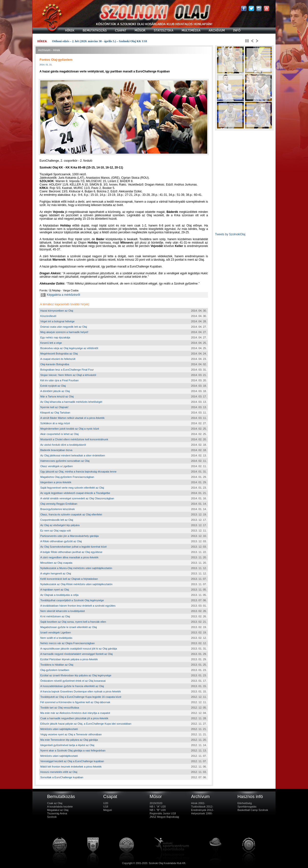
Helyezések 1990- (202, 813)
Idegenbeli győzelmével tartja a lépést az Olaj (67, 745)
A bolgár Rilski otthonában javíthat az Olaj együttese (71, 552)
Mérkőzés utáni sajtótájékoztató (59, 729)
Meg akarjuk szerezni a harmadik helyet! (64, 332)
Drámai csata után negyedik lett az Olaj (64, 327)
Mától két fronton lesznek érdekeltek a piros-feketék (71, 767)
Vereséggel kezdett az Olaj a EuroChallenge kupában (72, 761)
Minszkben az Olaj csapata (56, 563)
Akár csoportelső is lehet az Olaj (59, 434)
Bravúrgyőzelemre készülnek (57, 509)
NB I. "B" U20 (158, 810)
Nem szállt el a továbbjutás (56, 638)
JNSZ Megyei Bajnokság (164, 817)
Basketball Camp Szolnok (253, 810)
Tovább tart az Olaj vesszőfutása (60, 708)
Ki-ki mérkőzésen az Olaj (55, 616)
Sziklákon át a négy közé (55, 423)
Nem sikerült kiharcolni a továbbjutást (62, 611)
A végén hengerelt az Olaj (56, 573)
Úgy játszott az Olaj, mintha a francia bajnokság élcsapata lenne (78, 472)
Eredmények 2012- (202, 810)
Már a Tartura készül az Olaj (57, 396)
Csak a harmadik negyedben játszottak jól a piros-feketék (74, 718)
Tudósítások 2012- (202, 807)
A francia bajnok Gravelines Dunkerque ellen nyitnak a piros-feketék (81, 691)
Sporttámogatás (247, 807)
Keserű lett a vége (51, 343)
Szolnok (52, 817)
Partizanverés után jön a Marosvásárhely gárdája (69, 536)
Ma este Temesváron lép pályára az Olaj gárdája (69, 740)
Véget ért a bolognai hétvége (57, 321)
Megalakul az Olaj (58, 810)
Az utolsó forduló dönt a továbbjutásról (63, 445)
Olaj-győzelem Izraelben (55, 670)
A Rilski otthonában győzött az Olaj (61, 541)
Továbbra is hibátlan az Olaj (57, 665)
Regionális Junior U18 (163, 813)
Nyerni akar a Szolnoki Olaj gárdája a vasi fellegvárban (73, 750)
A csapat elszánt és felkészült (58, 359)
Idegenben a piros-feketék (56, 482)
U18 (106, 807)
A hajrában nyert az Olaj (55, 590)
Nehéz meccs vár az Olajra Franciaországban (67, 643)
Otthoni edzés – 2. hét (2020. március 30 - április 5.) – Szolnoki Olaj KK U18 (99, 41)
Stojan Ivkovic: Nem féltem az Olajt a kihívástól (68, 375)
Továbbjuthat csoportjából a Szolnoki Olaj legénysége (72, 600)
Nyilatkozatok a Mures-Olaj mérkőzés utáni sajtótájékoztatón (76, 568)
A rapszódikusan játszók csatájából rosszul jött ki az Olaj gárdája (79, 649)
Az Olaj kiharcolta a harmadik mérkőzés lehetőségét (71, 402)
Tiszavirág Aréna (57, 813)
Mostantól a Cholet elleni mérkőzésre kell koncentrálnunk (74, 439)
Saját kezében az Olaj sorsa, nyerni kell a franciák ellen (73, 622)
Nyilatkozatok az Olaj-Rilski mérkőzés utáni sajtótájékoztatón (76, 584)
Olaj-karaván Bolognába (55, 364)
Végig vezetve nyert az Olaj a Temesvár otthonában (71, 734)
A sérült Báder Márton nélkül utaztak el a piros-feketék (72, 418)
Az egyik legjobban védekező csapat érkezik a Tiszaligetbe (75, 493)
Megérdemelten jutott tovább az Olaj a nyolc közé (70, 429)
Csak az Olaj (55, 803)
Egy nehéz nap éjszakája (55, 337)
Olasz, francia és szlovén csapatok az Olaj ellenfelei (71, 514)
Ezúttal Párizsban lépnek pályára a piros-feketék (69, 659)
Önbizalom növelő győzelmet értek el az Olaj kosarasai (73, 681)
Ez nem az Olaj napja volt (56, 531)
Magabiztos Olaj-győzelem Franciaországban (67, 477)
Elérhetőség (245, 803)
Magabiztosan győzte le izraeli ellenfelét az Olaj (69, 627)
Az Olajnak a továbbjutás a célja (59, 595)
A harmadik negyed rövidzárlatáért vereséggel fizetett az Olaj (77, 654)
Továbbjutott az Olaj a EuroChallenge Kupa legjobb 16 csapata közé (81, 697)
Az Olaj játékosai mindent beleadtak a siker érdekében (73, 455)
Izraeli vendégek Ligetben (56, 632)
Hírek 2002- (198, 803)
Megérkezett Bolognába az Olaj (59, 354)
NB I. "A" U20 (158, 807)
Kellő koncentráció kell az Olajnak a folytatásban (69, 579)
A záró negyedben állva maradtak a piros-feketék (69, 557)
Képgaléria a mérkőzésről (60, 295)
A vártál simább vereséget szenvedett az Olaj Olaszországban (77, 498)
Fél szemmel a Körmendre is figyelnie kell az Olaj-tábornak (75, 702)
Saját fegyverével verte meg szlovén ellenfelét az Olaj (72, 488)
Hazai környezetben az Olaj (57, 311)
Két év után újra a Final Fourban (59, 380)
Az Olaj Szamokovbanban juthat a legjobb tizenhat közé (73, 547)
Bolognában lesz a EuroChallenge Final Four (67, 370)
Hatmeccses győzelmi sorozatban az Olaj (65, 461)
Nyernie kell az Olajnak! (54, 407)
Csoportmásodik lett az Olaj (57, 520)
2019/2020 (156, 803)
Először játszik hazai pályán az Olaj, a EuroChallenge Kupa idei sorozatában (86, 724)
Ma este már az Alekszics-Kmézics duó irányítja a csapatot (75, 713)
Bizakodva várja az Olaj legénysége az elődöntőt (69, 348)
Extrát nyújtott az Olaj (53, 386)
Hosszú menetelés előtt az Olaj (59, 772)
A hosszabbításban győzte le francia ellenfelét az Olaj (72, 686)
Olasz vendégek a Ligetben (56, 466)
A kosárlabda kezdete (60, 807)
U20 (106, 803)
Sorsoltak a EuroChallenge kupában (62, 777)
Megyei (108, 810)
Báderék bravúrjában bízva (56, 450)
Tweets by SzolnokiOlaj (230, 234)
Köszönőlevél (48, 316)
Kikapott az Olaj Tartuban (55, 413)
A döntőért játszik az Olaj (55, 391)
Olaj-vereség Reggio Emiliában (59, 504)
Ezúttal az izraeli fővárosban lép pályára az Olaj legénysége (76, 675)
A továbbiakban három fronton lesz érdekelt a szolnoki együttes (78, 606)
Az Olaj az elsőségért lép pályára (60, 525)
